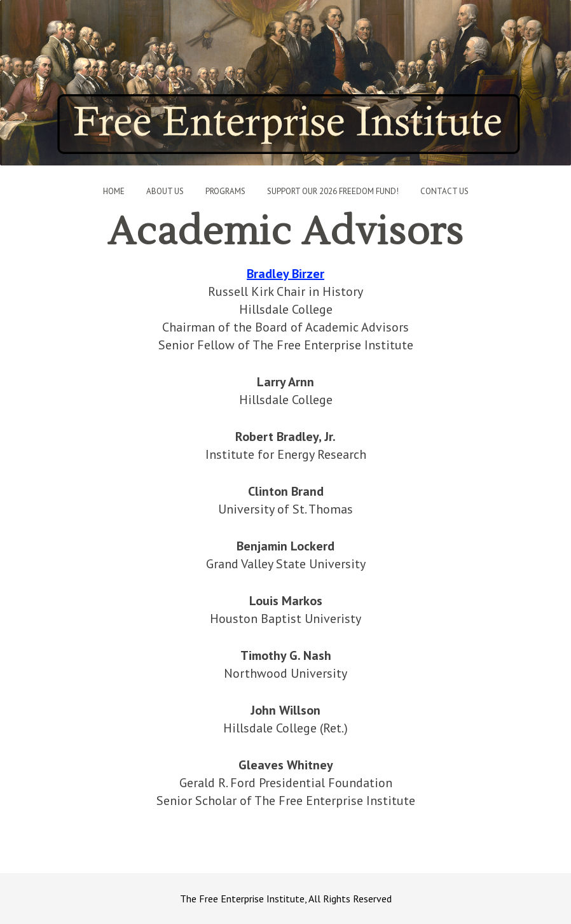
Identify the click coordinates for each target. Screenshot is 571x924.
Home (114, 191)
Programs (225, 191)
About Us (165, 191)
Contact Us (444, 191)
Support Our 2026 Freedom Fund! (333, 191)
